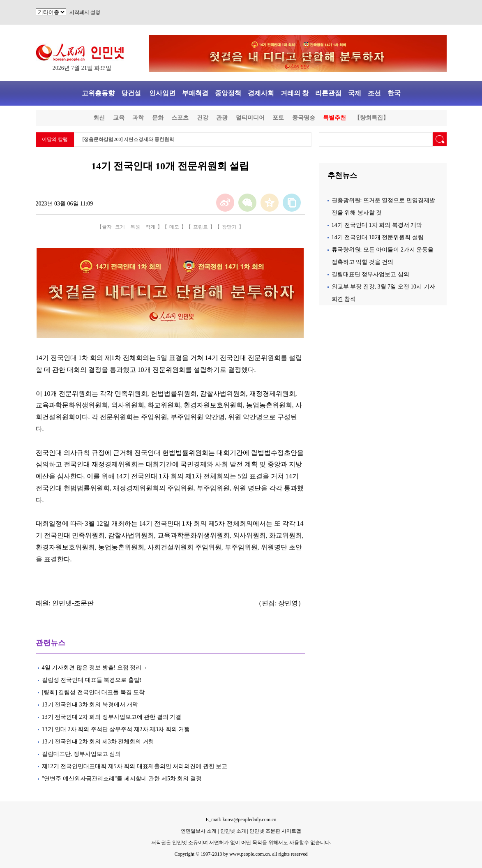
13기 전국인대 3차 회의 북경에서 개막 (90, 705)
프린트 (201, 227)
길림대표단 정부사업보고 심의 (370, 274)
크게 (120, 227)
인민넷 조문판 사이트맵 (275, 831)
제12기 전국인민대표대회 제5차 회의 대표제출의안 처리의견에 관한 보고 (135, 766)
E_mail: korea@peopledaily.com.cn (241, 820)
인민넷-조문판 (73, 603)
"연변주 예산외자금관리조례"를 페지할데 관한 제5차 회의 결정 (123, 779)
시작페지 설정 (85, 12)
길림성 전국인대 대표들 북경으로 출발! (92, 680)
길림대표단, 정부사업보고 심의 (82, 754)
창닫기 (229, 227)
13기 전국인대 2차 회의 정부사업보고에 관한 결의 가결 (112, 717)
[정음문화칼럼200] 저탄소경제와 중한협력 (129, 139)
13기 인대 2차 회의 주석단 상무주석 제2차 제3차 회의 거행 (116, 729)
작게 (150, 227)
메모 (174, 227)
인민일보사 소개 (199, 831)
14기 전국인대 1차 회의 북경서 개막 (377, 225)
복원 (135, 227)
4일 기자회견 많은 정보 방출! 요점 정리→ (95, 668)
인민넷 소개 (233, 831)
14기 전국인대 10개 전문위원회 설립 (378, 237)
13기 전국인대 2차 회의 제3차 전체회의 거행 (98, 742)
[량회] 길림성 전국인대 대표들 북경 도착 (93, 692)
